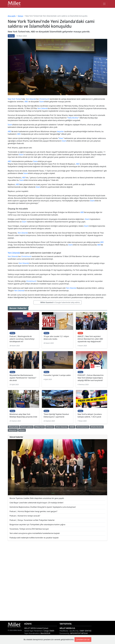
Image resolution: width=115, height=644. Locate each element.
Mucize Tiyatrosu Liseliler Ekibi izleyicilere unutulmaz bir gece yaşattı (37, 498)
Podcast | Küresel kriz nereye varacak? (25, 516)
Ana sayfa (12, 16)
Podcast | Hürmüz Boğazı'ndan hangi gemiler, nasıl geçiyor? (33, 511)
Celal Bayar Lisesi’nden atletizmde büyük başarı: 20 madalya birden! (36, 503)
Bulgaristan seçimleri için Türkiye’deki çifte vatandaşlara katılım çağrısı (37, 525)
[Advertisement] (57, 581)
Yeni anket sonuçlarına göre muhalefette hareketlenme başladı (35, 533)
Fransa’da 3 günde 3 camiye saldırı (57, 375)
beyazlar (60, 131)
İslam (42, 102)
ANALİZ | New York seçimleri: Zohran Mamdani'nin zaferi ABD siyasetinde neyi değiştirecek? (90, 339)
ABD (26, 102)
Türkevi (19, 99)
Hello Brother (73, 118)
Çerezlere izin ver (83, 640)
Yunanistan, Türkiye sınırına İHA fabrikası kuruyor (29, 529)
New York (12, 99)
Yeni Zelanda (31, 99)
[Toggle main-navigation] (104, 4)
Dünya (20, 16)
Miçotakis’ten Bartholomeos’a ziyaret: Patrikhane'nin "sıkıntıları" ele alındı (23, 378)
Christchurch (44, 99)
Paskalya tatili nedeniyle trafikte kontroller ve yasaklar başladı (34, 538)
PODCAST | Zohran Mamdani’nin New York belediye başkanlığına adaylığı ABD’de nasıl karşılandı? (91, 378)
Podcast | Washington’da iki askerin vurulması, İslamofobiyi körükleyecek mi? (22, 339)
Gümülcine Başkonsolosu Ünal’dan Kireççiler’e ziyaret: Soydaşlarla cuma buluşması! (43, 507)
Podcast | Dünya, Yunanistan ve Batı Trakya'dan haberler (32, 520)
